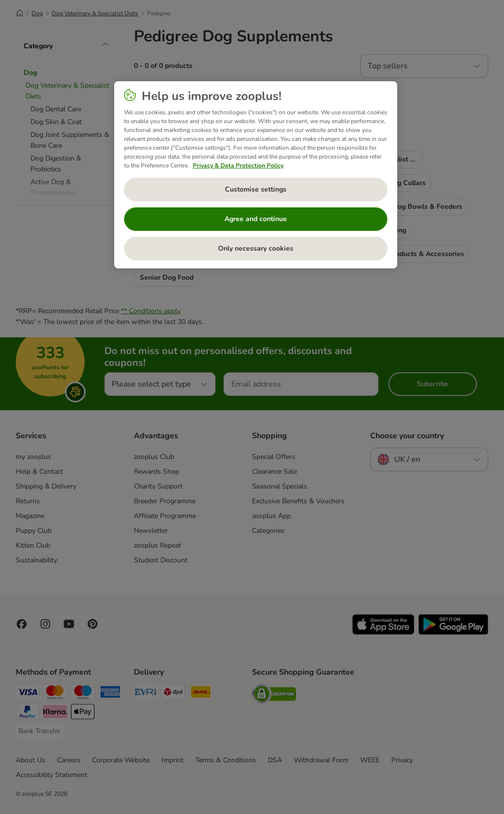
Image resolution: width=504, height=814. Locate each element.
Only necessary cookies (256, 248)
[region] (256, 175)
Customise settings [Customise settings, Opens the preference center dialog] (256, 189)
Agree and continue (256, 219)
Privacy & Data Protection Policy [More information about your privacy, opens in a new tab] (238, 165)
